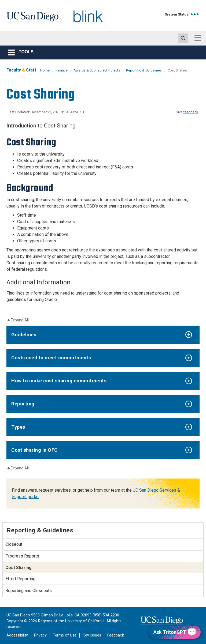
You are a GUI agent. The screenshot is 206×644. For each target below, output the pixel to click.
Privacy (40, 635)
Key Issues (92, 635)
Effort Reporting (20, 579)
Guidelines (24, 335)
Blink (83, 20)
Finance (62, 70)
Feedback (116, 635)
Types (18, 427)
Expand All (20, 320)
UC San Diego (31, 20)
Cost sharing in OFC (34, 450)
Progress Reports (22, 556)
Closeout (14, 544)
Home (45, 70)
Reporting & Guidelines (144, 70)
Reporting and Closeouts (29, 591)
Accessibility (17, 635)
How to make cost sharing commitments (59, 381)
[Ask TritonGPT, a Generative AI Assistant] (175, 632)
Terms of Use (65, 635)
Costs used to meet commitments (51, 358)
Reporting (23, 404)
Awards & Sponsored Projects (97, 70)
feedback (191, 112)
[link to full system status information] (195, 14)
